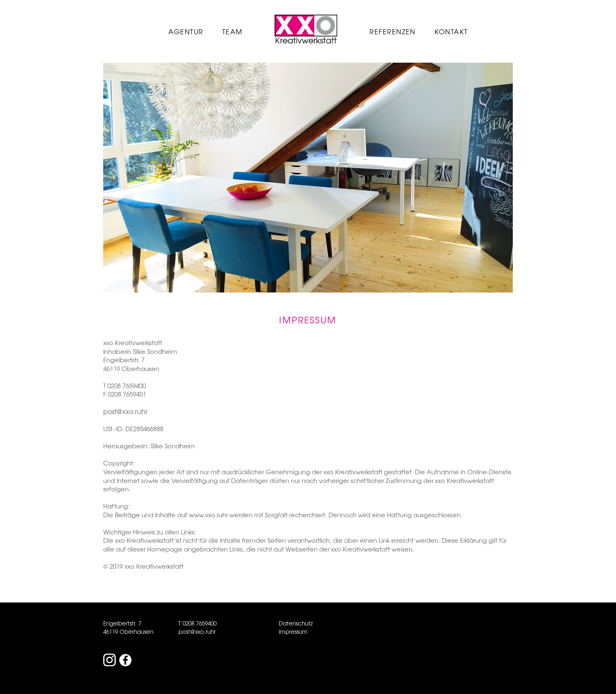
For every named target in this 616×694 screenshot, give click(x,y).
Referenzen (393, 31)
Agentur (186, 31)
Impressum (293, 632)
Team (233, 31)
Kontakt (451, 31)
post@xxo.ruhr (125, 411)
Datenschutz (296, 623)
